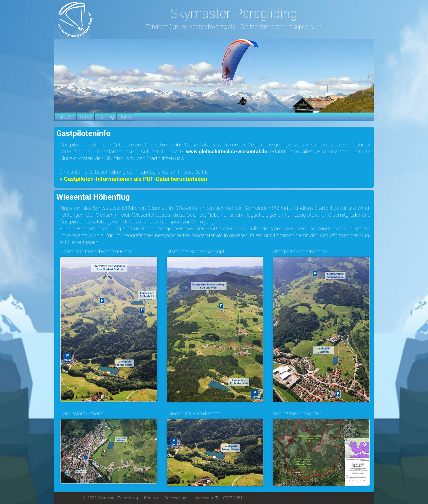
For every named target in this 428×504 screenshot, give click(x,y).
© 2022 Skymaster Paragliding (110, 498)
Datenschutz (176, 498)
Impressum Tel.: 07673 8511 (219, 498)
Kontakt (151, 498)
